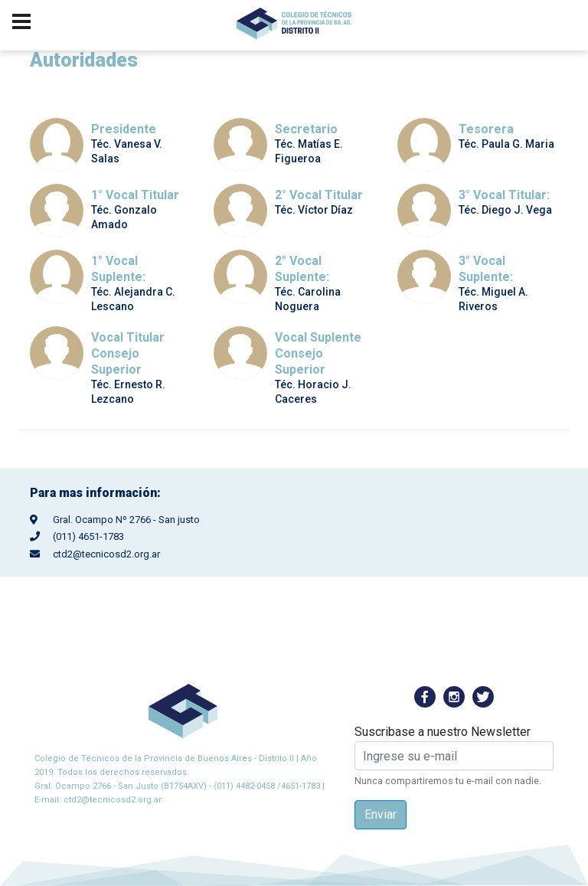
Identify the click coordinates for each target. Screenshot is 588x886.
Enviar (381, 814)
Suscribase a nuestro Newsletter (443, 732)
